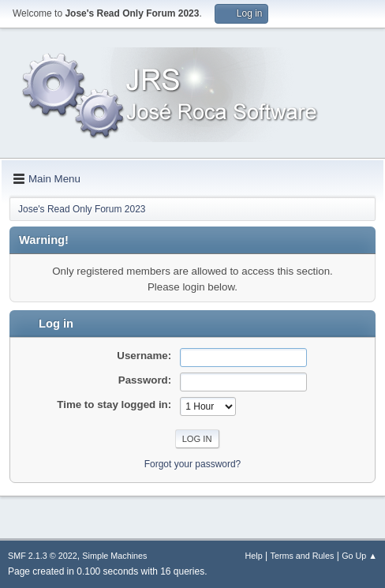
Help (254, 556)
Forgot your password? (193, 464)
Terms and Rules (303, 556)
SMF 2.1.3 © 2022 (43, 556)
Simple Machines (114, 556)
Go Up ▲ (359, 556)
